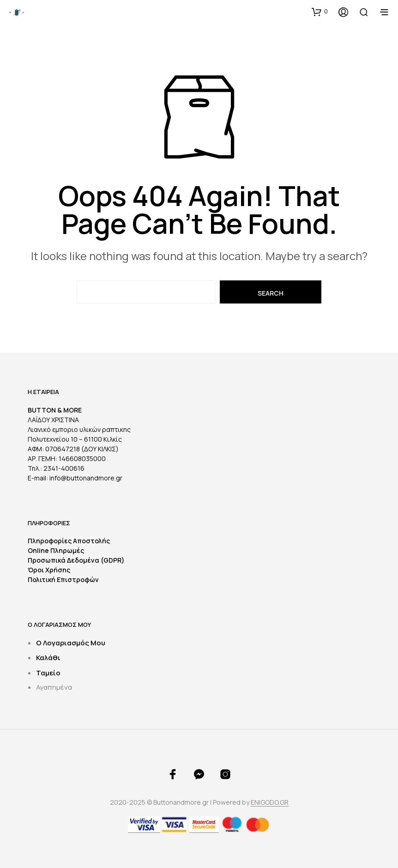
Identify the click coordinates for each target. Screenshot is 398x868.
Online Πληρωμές (56, 550)
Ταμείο (48, 673)
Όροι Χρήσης (49, 570)
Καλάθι (48, 658)
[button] (320, 12)
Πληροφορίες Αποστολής (69, 541)
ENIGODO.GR (270, 802)
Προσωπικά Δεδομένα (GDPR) (76, 560)
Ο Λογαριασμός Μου (71, 643)
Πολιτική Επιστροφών (63, 580)
